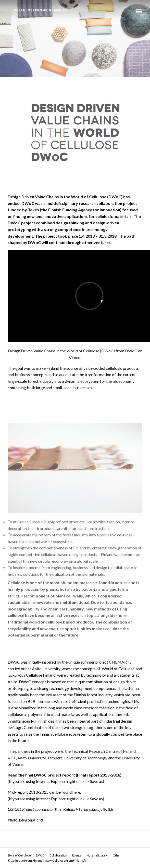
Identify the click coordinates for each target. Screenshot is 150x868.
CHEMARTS (120, 662)
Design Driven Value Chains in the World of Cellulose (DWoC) (61, 351)
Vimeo (75, 357)
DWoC (131, 351)
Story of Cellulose (19, 855)
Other (117, 855)
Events (77, 855)
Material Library (97, 855)
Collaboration (58, 855)
